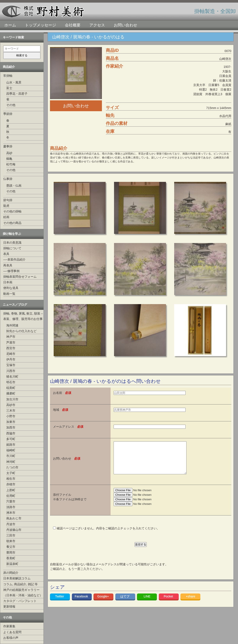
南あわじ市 (14, 518)
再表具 (8, 265)
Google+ (104, 603)
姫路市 (11, 445)
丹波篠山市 (14, 530)
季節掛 (8, 114)
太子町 (11, 473)
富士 (9, 88)
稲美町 (11, 388)
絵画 (6, 217)
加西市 (11, 427)
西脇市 (11, 433)
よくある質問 (12, 632)
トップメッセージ (40, 25)
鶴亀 (9, 159)
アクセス (97, 25)
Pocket (169, 603)
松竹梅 (11, 164)
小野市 (11, 416)
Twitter (60, 603)
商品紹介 (9, 67)
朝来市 (11, 541)
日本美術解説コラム (17, 578)
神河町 (11, 462)
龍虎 (6, 206)
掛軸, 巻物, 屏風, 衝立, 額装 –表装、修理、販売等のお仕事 (23, 316)
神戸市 (11, 337)
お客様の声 (11, 638)
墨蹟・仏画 (14, 186)
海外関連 (12, 325)
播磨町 (11, 393)
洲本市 (11, 513)
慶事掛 (8, 146)
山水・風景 (14, 82)
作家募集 (9, 626)
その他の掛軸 (12, 211)
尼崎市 (11, 354)
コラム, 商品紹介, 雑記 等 (20, 584)
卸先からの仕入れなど (21, 331)
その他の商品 (12, 223)
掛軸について (12, 248)
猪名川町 (12, 377)
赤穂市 (11, 484)
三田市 (11, 535)
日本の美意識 (12, 243)
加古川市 (12, 399)
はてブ (125, 603)
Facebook (82, 603)
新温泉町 (12, 564)
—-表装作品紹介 (14, 259)
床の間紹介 (11, 573)
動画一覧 (9, 294)
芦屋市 (11, 342)
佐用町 (11, 496)
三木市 (11, 411)
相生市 (11, 479)
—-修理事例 (11, 271)
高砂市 (11, 405)
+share (191, 603)
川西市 (11, 371)
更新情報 (9, 607)
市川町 (11, 456)
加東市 (11, 422)
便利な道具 (11, 288)
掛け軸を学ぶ (12, 234)
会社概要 (73, 25)
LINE (147, 603)
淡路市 (11, 507)
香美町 (11, 558)
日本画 (8, 282)
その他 (11, 105)
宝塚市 (11, 365)
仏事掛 (8, 179)
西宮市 (11, 348)
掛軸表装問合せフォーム (20, 277)
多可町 (11, 439)
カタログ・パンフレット (20, 601)
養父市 (11, 547)
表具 (6, 254)
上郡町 (11, 490)
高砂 (9, 153)
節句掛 (8, 200)
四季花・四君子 (17, 94)
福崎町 (11, 450)
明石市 (11, 382)
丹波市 (11, 524)
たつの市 (12, 467)
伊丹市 (11, 359)
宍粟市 (11, 501)
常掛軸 (8, 76)
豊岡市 (11, 553)
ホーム (10, 25)
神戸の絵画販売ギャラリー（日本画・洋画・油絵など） (23, 593)
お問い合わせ (125, 25)
